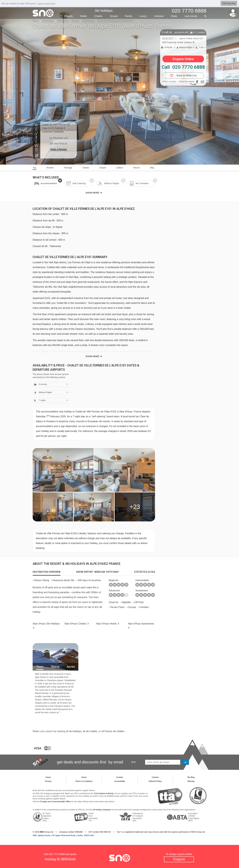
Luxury (143, 16)
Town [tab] (40, 667)
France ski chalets (114, 731)
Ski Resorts (63, 21)
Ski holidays (104, 11)
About (84, 777)
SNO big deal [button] (229, 3)
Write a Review (58, 149)
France (75, 21)
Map (152, 168)
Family (129, 16)
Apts (141, 624)
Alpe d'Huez (88, 21)
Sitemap (191, 781)
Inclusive (159, 16)
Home (36, 21)
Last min (191, 16)
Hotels (83, 16)
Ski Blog (191, 777)
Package (68, 168)
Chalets (98, 16)
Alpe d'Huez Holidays (46, 624)
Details (86, 168)
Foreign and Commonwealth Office (56, 802)
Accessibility (120, 781)
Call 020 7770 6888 (183, 67)
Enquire (179, 859)
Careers (155, 777)
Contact (120, 777)
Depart (103, 168)
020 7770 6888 (57, 854)
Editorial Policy (155, 781)
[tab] (47, 572)
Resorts (69, 16)
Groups (114, 16)
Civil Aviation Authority (104, 793)
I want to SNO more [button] (46, 4)
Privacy (48, 781)
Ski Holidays (48, 21)
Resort (136, 168)
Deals (174, 16)
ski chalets (92, 731)
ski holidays (75, 731)
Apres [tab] (71, 667)
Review (50, 168)
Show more (92, 356)
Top (35, 168)
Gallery (120, 168)
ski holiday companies (102, 810)
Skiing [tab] (55, 667)
